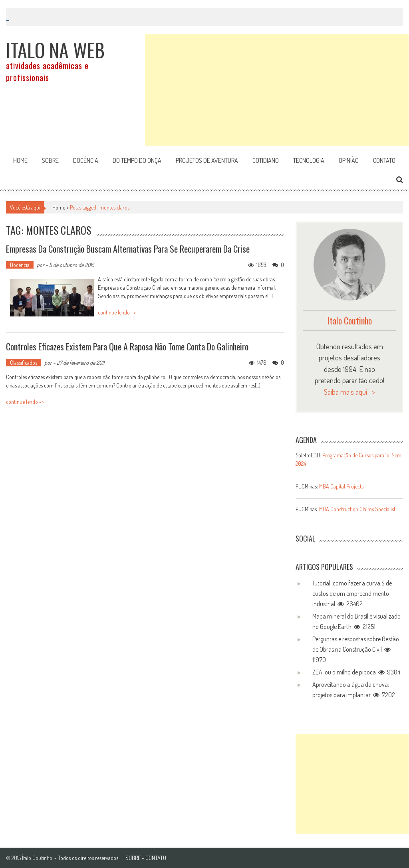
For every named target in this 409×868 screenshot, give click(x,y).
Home (20, 160)
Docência (86, 160)
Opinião (349, 160)
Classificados (24, 363)
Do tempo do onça (137, 160)
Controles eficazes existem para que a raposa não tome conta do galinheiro (127, 346)
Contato (384, 160)
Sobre (50, 160)
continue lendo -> (117, 312)
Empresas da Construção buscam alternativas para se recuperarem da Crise (128, 249)
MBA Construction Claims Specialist (357, 509)
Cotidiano (266, 160)
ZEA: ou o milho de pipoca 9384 (356, 672)
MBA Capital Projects (341, 486)
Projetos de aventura (207, 160)
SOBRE (133, 858)
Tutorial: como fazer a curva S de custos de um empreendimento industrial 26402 (352, 593)
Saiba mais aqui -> (349, 392)
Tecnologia (309, 160)
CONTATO (156, 858)
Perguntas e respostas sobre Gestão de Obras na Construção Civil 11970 (356, 649)
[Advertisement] (277, 90)
